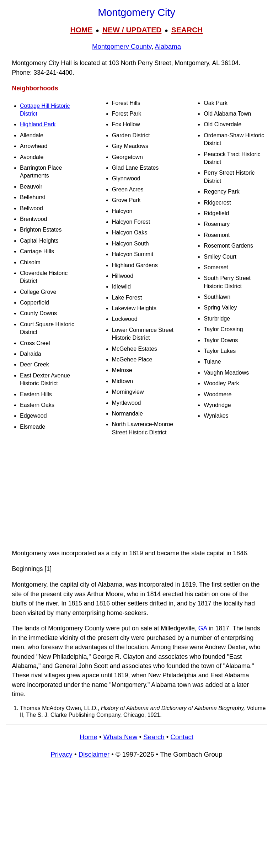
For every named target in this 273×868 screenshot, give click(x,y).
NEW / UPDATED (132, 30)
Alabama (168, 46)
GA (203, 628)
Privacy (61, 754)
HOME (81, 30)
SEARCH (187, 30)
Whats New (121, 737)
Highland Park (38, 124)
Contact (182, 737)
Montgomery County (122, 46)
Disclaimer (94, 754)
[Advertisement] (136, 493)
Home (89, 737)
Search (154, 737)
